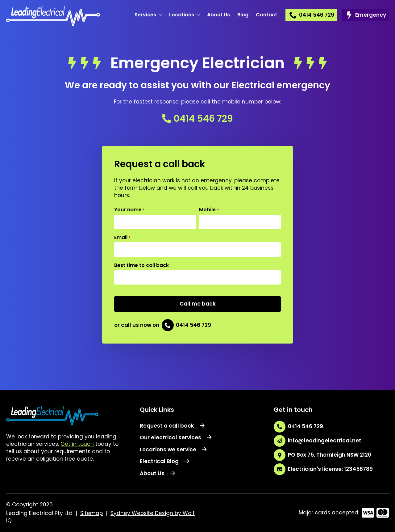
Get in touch (77, 444)
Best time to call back (141, 265)
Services (145, 15)
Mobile (209, 210)
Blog (243, 15)
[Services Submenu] (161, 15)
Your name (129, 210)
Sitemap (91, 513)
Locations (182, 15)
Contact (266, 15)
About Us (218, 15)
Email (122, 238)
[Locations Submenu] (199, 15)
